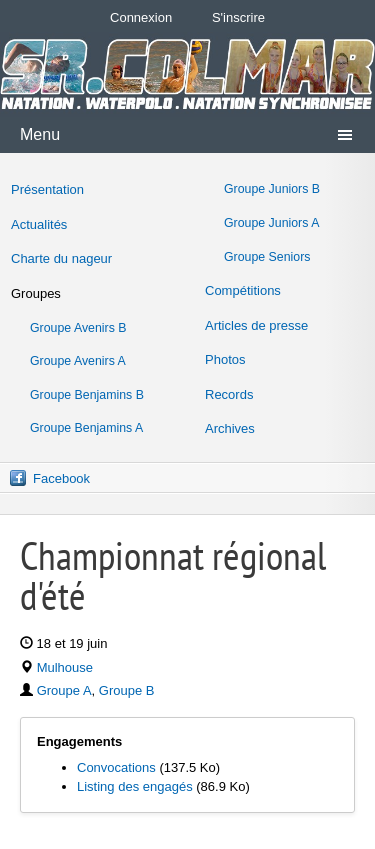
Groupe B (127, 690)
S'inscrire (238, 17)
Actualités (39, 224)
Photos (225, 359)
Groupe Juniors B (272, 189)
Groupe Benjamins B (87, 395)
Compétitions (243, 290)
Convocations (116, 767)
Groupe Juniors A (271, 223)
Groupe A (64, 690)
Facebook (61, 478)
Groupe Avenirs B (78, 328)
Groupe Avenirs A (78, 361)
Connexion (141, 17)
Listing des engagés (135, 786)
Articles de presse (256, 325)
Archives (230, 428)
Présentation (47, 189)
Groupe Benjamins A (86, 428)
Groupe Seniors (267, 257)
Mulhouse (65, 667)
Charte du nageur (61, 258)
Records (229, 394)
